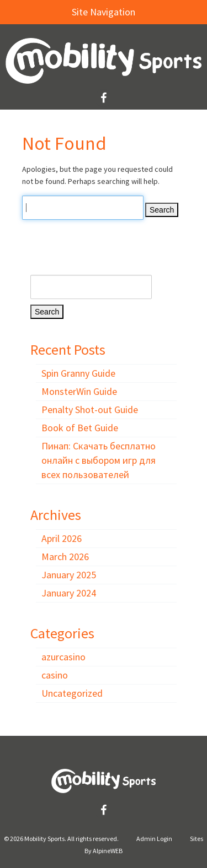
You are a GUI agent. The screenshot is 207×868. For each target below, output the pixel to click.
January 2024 (69, 593)
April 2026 (62, 538)
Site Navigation (73, 12)
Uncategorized (72, 693)
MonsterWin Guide (79, 391)
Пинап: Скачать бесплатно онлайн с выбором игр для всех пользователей (99, 460)
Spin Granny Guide (78, 373)
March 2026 (65, 557)
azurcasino (63, 657)
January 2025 (69, 575)
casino (55, 675)
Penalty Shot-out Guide (90, 409)
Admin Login (154, 839)
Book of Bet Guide (80, 428)
